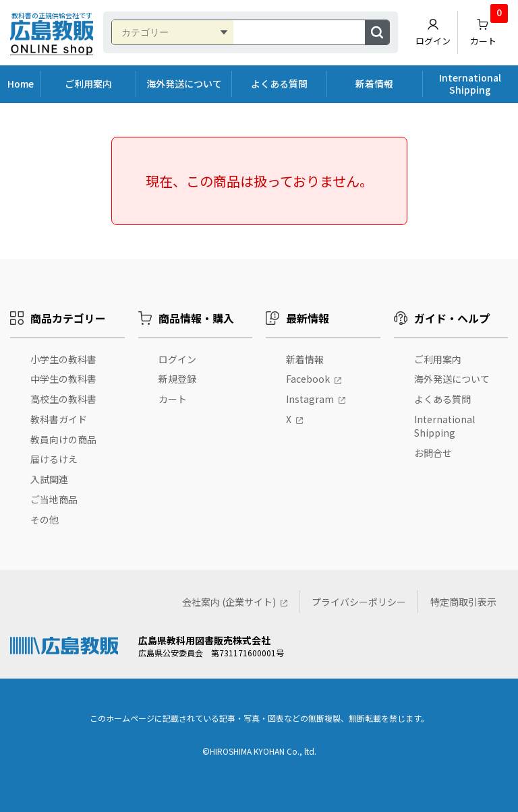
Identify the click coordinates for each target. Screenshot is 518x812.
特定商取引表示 (463, 602)
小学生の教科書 (63, 359)
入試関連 (49, 479)
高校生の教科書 (63, 399)
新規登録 (177, 379)
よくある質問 (279, 84)
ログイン (433, 32)
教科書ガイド (59, 419)
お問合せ (433, 453)
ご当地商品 (54, 499)
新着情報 (374, 84)
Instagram (310, 399)
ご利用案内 (88, 84)
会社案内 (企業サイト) (229, 602)
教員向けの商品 (63, 439)
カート (489, 29)
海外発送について (184, 84)
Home (21, 84)
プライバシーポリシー (359, 602)
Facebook (308, 379)
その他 (45, 520)
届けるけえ (54, 459)
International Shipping (470, 84)
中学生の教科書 (63, 379)
